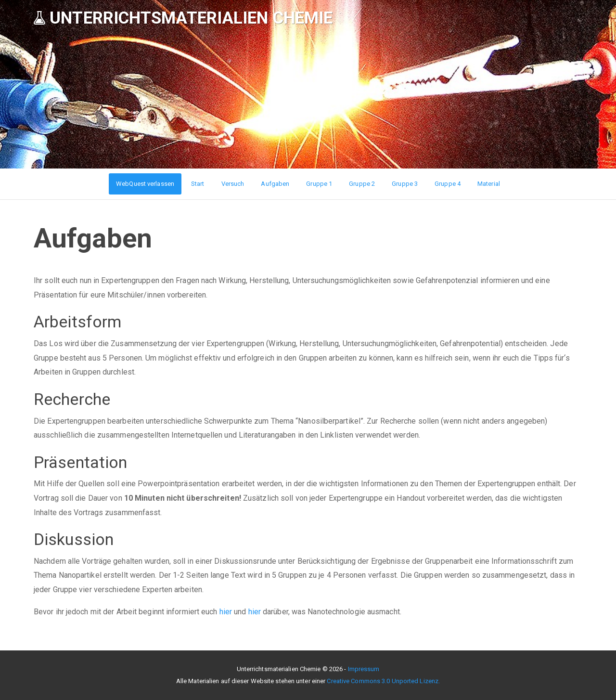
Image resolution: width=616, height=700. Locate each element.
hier (226, 612)
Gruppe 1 (319, 184)
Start (198, 184)
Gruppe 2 (362, 184)
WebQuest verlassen (145, 184)
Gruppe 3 (405, 184)
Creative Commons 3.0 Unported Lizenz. (383, 681)
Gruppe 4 (448, 184)
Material (489, 184)
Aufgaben (275, 184)
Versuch (233, 184)
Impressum (364, 669)
